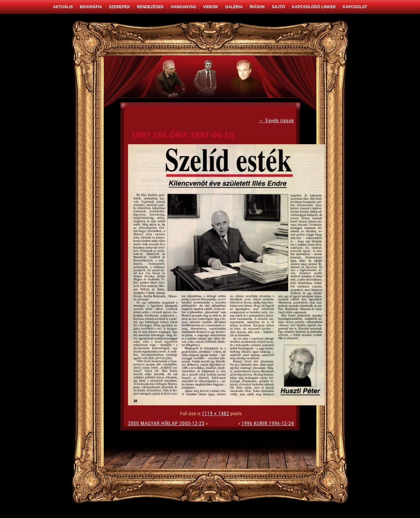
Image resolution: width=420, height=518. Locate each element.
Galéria (234, 7)
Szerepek (120, 7)
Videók (211, 7)
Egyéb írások (276, 121)
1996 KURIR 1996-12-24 (268, 423)
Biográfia (91, 7)
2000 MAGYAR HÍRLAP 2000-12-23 (166, 423)
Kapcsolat (355, 7)
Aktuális (63, 7)
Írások (257, 7)
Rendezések (150, 7)
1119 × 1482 (216, 414)
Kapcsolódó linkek (314, 7)
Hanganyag (183, 7)
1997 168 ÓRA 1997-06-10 (183, 135)
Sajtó (279, 7)
